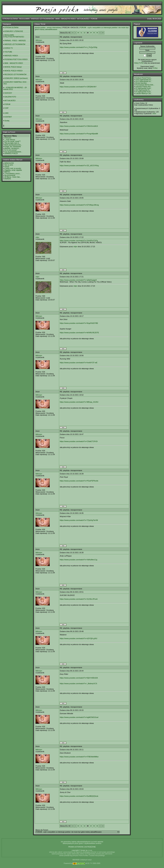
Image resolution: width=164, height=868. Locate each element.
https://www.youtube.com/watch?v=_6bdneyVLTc (78, 684)
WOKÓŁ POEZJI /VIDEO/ (14, 71)
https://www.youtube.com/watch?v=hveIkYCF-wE (79, 363)
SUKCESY (8, 93)
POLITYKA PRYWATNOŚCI (14, 37)
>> (103, 33)
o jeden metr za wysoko (13, 168)
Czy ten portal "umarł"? (13, 141)
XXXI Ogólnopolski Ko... (144, 80)
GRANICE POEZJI (11, 153)
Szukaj (7, 121)
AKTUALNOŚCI (83, 19)
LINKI (7, 113)
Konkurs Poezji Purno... (144, 78)
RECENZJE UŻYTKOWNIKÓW (15, 75)
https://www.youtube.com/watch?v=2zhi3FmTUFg (79, 241)
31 (81, 33)
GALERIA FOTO (10, 97)
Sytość (7, 167)
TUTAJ (155, 68)
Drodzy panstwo (141, 83)
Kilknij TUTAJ (139, 63)
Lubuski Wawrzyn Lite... (144, 94)
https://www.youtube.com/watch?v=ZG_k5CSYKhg (79, 165)
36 (97, 33)
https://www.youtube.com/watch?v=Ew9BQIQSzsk (79, 796)
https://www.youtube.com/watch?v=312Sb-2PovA (79, 599)
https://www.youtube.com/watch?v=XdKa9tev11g (78, 560)
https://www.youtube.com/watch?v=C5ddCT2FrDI (79, 441)
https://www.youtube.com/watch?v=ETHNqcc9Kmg (79, 205)
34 (91, 33)
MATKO (7, 172)
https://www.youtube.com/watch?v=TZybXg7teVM (79, 520)
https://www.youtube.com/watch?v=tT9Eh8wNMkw (79, 757)
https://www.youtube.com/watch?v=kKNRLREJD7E (79, 333)
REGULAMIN (24, 19)
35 (94, 33)
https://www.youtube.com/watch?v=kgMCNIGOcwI (79, 717)
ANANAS (8, 179)
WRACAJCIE (9, 163)
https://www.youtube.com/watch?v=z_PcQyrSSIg (78, 47)
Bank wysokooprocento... (13, 145)
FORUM (94, 19)
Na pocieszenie (10, 175)
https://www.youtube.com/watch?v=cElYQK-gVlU (78, 638)
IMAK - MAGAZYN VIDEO (66, 19)
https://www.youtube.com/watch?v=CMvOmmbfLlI (79, 126)
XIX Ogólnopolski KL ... (144, 90)
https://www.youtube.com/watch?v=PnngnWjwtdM (79, 134)
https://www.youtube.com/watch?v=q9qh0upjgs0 (78, 280)
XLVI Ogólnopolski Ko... (144, 81)
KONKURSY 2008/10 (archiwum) (16, 78)
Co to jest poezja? (11, 150)
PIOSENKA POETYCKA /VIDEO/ (16, 59)
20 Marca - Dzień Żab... (13, 177)
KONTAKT (8, 117)
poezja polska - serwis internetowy (48, 27)
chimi (154, 114)
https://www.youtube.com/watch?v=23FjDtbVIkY (78, 87)
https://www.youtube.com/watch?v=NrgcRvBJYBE (79, 323)
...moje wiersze (10, 140)
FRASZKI (8, 138)
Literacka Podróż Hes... (144, 87)
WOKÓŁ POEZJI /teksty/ (13, 67)
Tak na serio (9, 165)
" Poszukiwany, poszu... (13, 174)
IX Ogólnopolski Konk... (144, 88)
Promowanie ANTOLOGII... (145, 85)
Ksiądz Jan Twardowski (13, 147)
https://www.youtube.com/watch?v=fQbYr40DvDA (79, 678)
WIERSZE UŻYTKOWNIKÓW (43, 19)
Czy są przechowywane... (13, 152)
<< (73, 33)
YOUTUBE (8, 52)
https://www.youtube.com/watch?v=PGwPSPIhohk (79, 481)
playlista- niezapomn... (12, 148)
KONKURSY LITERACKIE (14, 31)
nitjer (37, 237)
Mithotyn (39, 40)
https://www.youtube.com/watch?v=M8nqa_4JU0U (79, 402)
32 (85, 33)
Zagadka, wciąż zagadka (13, 170)
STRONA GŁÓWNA (10, 19)
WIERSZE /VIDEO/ (11, 56)
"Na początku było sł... (12, 143)
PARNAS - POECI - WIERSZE (15, 41)
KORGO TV (9, 48)
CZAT (7, 108)
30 (78, 33)
